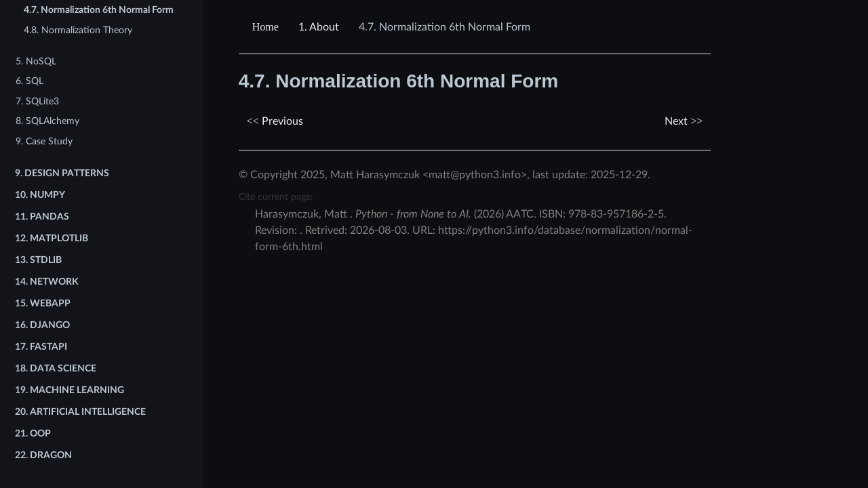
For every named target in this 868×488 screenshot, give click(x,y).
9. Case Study (44, 141)
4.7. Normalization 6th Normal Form (99, 10)
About (319, 27)
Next (684, 121)
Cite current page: (276, 197)
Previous (275, 121)
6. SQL (29, 81)
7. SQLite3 (37, 101)
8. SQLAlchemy (47, 121)
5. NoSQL (36, 61)
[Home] (267, 27)
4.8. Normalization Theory (78, 30)
